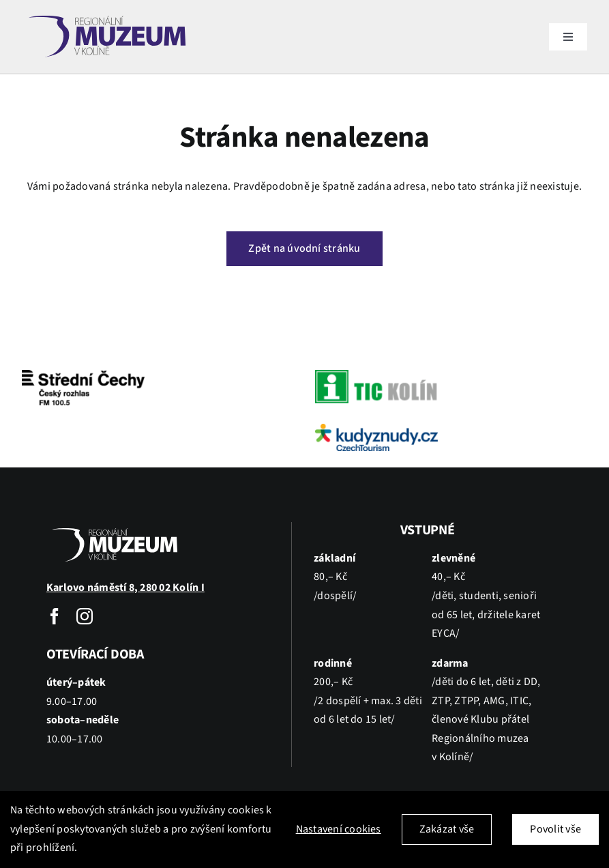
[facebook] (55, 616)
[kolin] (107, 14)
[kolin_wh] (115, 527)
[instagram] (85, 616)
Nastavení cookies (339, 829)
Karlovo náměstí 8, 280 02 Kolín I (125, 588)
